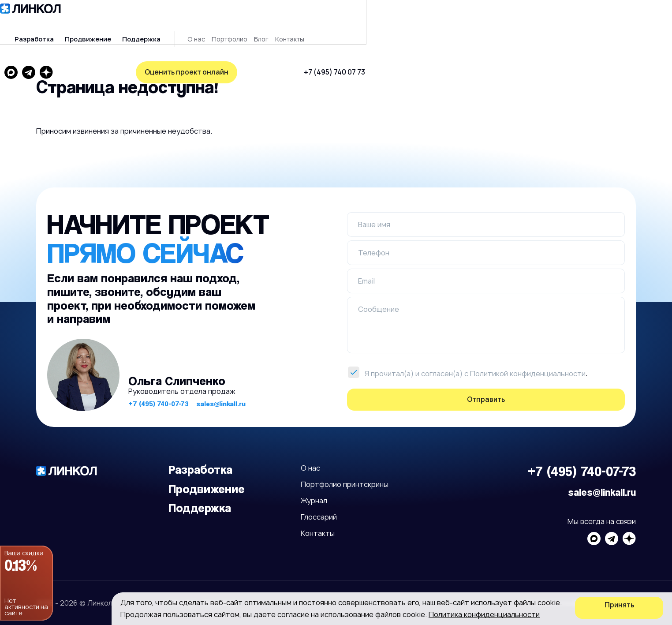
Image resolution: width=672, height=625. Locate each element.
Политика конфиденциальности (484, 614)
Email (366, 273)
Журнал (314, 492)
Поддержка (238, 22)
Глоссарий (319, 509)
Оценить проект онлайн (87, 55)
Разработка (131, 22)
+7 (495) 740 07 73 (546, 22)
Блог (358, 22)
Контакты (387, 22)
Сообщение (379, 301)
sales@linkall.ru (221, 395)
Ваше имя (374, 216)
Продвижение (185, 22)
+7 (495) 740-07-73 (159, 395)
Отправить (486, 391)
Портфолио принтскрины (345, 476)
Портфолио (327, 22)
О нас (293, 22)
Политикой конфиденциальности (528, 365)
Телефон (374, 244)
